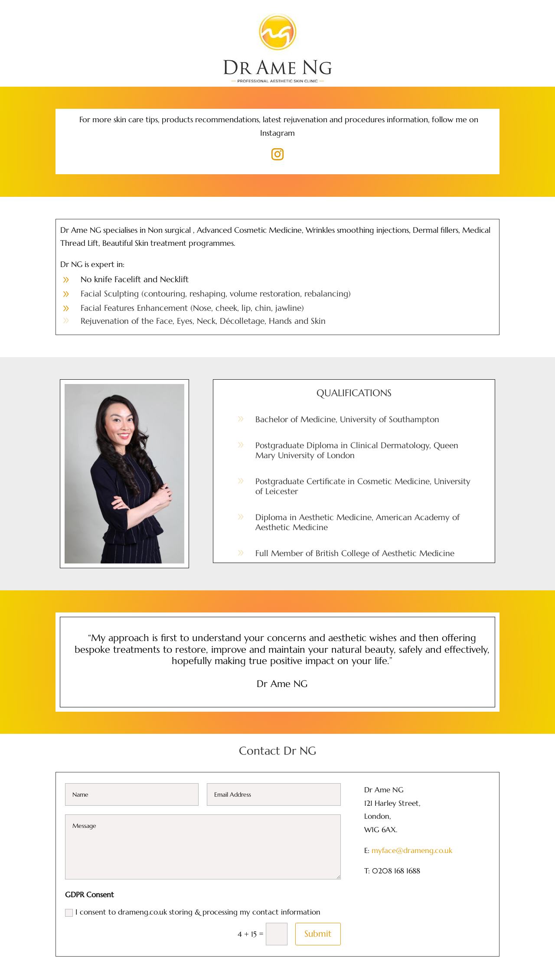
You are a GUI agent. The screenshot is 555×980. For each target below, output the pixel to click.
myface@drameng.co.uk (412, 850)
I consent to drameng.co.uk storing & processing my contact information (193, 912)
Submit (318, 934)
